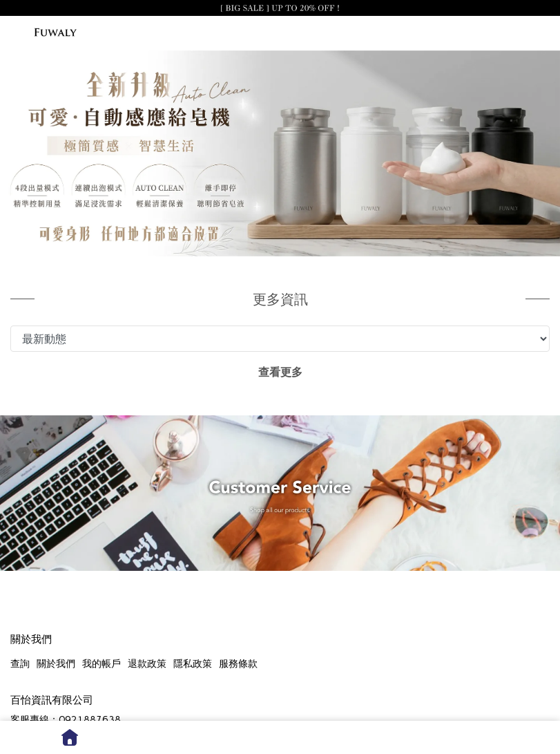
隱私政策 (193, 664)
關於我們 (56, 664)
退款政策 (147, 664)
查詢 (20, 664)
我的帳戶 (102, 664)
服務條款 (238, 664)
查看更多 (280, 372)
